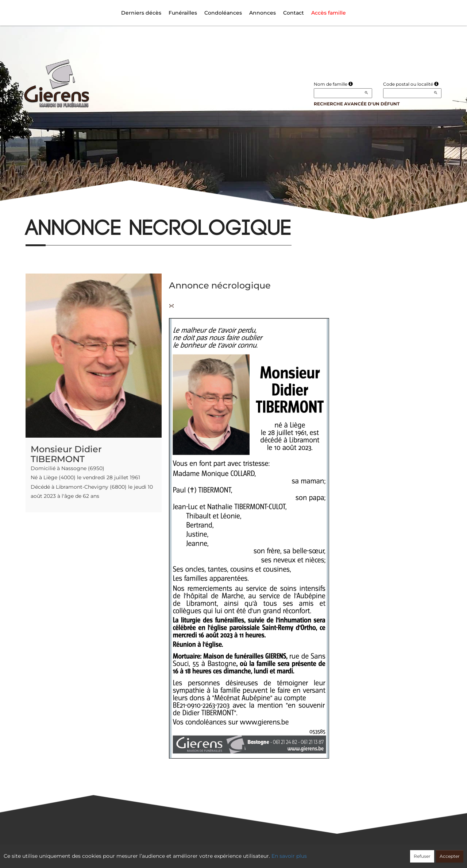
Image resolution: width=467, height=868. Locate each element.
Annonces (263, 13)
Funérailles (183, 13)
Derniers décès (141, 13)
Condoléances (223, 13)
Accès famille (329, 13)
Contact (294, 13)
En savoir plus (289, 856)
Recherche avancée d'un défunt (357, 104)
